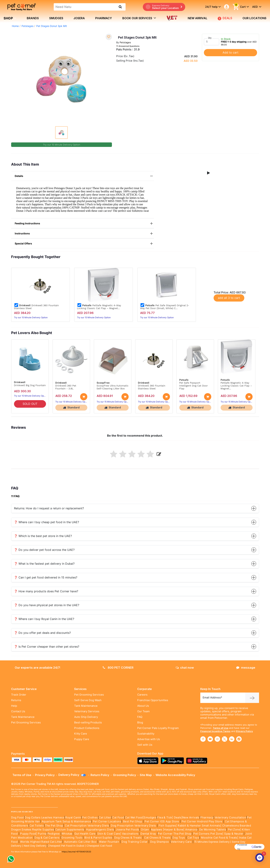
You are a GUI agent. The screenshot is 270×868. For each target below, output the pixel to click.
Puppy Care (82, 739)
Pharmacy (104, 18)
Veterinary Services (87, 711)
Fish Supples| (167, 826)
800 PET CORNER (118, 668)
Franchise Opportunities (153, 700)
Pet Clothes (90, 818)
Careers (142, 695)
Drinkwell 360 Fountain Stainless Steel (36, 307)
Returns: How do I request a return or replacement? (135, 508)
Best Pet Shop (133, 821)
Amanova (191, 830)
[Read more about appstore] (149, 761)
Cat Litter (105, 818)
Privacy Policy (244, 731)
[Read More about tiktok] (239, 739)
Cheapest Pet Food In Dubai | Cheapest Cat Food (81, 846)
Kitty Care (81, 734)
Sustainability (146, 734)
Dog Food (18, 818)
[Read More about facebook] (203, 739)
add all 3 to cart (229, 298)
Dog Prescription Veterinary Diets (134, 826)
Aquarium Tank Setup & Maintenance (66, 821)
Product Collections (87, 728)
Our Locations (254, 18)
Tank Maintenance (23, 717)
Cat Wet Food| (134, 818)
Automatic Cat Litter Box (80, 842)
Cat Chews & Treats (158, 838)
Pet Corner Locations (107, 821)
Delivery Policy (72, 775)
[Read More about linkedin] (232, 739)
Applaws (157, 830)
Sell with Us (145, 745)
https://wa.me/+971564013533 (76, 852)
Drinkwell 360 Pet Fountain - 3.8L (66, 387)
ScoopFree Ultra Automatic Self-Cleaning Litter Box (113, 387)
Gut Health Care (85, 834)
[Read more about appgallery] (198, 761)
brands (33, 18)
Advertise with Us (149, 739)
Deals (178, 818)
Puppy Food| (28, 834)
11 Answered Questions (128, 46)
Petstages (27, 26)
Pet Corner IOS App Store (162, 821)
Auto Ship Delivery (86, 717)
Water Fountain (109, 842)
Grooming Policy (124, 775)
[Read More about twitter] (225, 739)
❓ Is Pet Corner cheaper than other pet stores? (135, 647)
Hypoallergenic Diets (100, 830)
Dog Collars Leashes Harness (45, 818)
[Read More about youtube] (210, 739)
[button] (209, 173)
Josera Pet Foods (127, 830)
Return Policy (100, 775)
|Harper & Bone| (174, 830)
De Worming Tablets (213, 830)
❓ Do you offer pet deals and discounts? (135, 633)
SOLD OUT (30, 404)
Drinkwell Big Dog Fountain (30, 385)
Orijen (145, 830)
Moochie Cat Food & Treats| (220, 838)
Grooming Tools (72, 838)
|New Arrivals (190, 818)
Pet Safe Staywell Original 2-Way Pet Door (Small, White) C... (165, 307)
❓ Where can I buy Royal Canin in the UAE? (135, 619)
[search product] (120, 7)
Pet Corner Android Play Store (202, 821)
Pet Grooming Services (26, 723)
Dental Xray (149, 834)
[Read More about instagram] (217, 739)
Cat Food (118, 818)
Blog (140, 723)
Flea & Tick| (165, 818)
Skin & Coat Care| (109, 834)
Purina (42, 834)
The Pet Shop (54, 826)
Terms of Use (221, 728)
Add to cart (230, 53)
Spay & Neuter (234, 834)
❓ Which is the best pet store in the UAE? (135, 536)
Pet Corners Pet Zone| (208, 834)
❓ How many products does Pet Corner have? (135, 591)
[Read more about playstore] (173, 761)
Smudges (56, 18)
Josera (79, 18)
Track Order (19, 695)
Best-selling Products (88, 723)
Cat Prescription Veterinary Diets (87, 826)
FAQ (140, 717)
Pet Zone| (235, 830)
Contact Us (18, 711)
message (246, 668)
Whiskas (67, 834)
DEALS (225, 18)
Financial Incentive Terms (215, 731)
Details (84, 176)
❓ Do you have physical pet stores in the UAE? (135, 605)
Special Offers (84, 244)
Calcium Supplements (70, 830)
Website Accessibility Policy (175, 775)
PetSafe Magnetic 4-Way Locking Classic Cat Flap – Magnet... (99, 307)
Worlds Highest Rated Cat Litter (41, 842)
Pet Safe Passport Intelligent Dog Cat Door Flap (194, 386)
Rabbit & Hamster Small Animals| (200, 826)
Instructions (84, 234)
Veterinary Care (182, 842)
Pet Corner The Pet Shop (175, 834)
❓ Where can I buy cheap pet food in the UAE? (135, 522)
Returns (16, 700)
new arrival (198, 18)
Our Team (143, 711)
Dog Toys (179, 838)
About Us (143, 706)
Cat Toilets (37, 826)
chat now (185, 668)
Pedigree (54, 834)
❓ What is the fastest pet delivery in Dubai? (135, 564)
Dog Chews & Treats (128, 838)
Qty (210, 38)
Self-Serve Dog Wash (88, 700)
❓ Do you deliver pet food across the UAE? (135, 550)
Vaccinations (130, 834)
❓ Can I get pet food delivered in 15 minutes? (135, 577)
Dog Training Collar (134, 842)
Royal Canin (73, 818)
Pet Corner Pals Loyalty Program (158, 728)
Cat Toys (193, 838)
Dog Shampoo (160, 842)
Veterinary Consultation (230, 818)
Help (14, 706)
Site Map (146, 775)
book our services (139, 18)
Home (15, 26)
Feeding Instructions (84, 224)
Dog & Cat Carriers (47, 838)
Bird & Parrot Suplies (98, 838)
